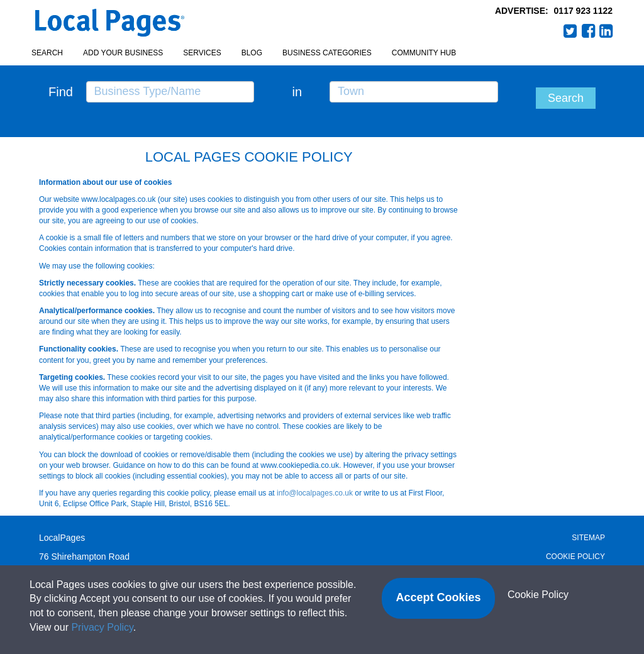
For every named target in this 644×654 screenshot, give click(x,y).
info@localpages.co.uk (315, 493)
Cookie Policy (575, 557)
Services (202, 53)
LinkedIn (606, 31)
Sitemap (588, 538)
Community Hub (424, 53)
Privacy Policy (102, 627)
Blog (252, 53)
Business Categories (327, 53)
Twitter (570, 31)
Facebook (589, 31)
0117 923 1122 (583, 11)
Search (47, 53)
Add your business (123, 53)
